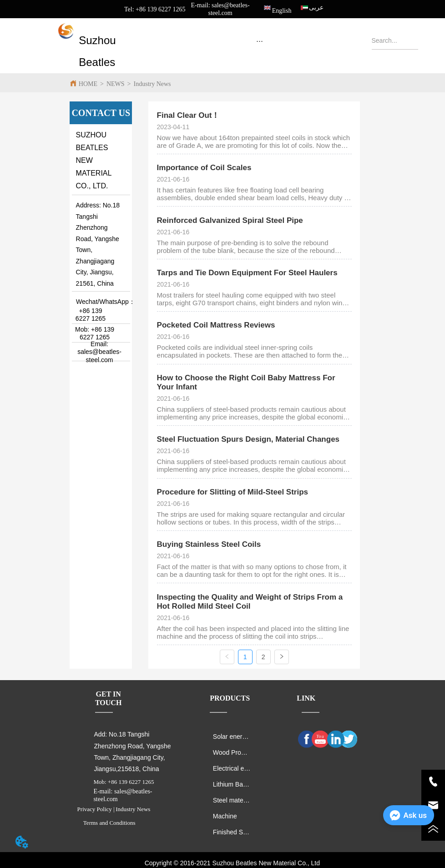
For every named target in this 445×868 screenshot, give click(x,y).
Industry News (152, 84)
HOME (88, 84)
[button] (260, 41)
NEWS (116, 84)
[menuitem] (260, 41)
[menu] (260, 41)
